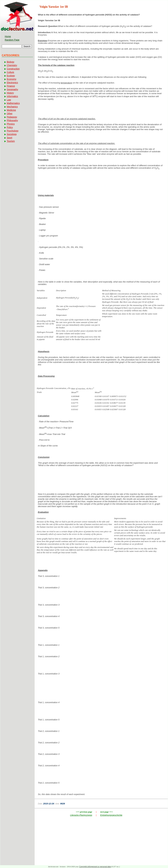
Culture (10, 72)
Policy (10, 127)
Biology (10, 62)
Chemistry (12, 65)
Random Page (12, 40)
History (10, 93)
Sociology (12, 134)
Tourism (11, 141)
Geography (12, 89)
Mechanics (12, 107)
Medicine (11, 110)
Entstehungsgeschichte (111, 815)
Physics (11, 124)
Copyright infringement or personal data (95, 867)
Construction (13, 69)
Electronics (12, 83)
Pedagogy (12, 117)
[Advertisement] (101, 183)
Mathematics (13, 103)
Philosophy (12, 120)
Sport (9, 138)
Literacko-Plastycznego (81, 815)
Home (8, 36)
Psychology (13, 131)
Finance (11, 86)
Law (9, 100)
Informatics (12, 96)
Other (10, 114)
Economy (11, 79)
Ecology (11, 76)
